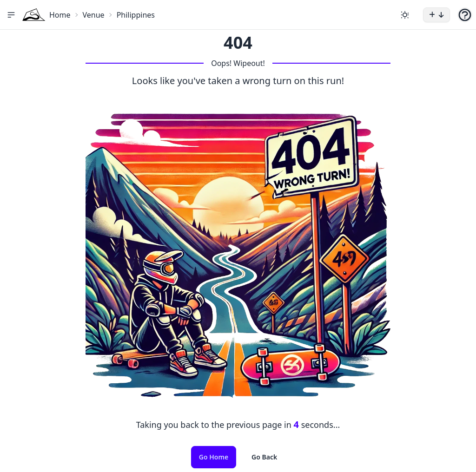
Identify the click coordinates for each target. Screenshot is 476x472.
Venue (94, 15)
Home (60, 15)
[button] (11, 15)
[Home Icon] (34, 15)
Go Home (214, 457)
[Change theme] (405, 15)
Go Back (264, 457)
